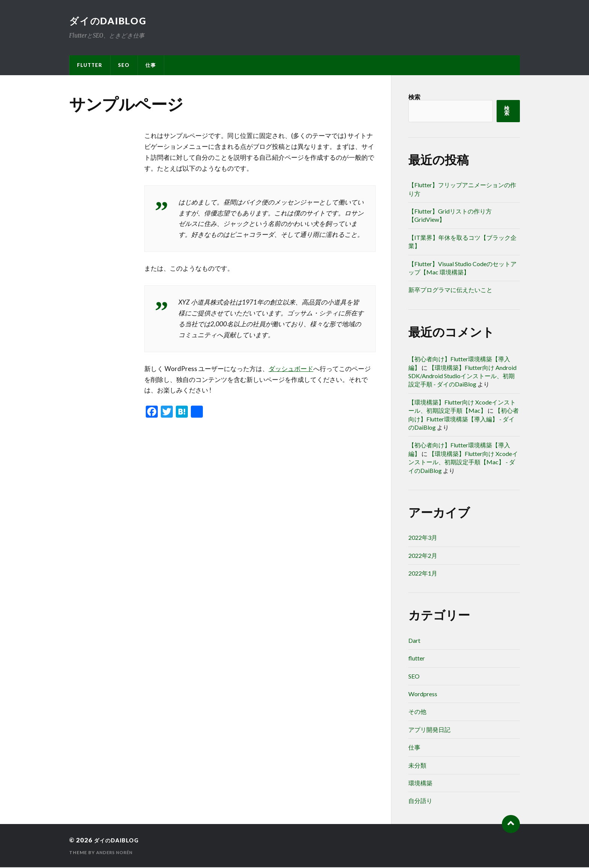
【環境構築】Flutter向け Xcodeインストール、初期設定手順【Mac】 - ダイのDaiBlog (463, 463)
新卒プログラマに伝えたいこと (450, 290)
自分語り (420, 801)
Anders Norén (116, 853)
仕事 (151, 66)
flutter (90, 66)
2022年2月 (423, 556)
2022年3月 (423, 538)
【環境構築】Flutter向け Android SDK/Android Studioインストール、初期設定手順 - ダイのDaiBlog (462, 377)
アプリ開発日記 (429, 730)
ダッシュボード (291, 369)
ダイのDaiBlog (110, 21)
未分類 (417, 766)
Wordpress (423, 695)
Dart (414, 641)
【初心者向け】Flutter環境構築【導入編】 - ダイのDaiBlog (464, 420)
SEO (124, 66)
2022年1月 (423, 574)
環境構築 (420, 784)
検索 (414, 98)
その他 (417, 712)
